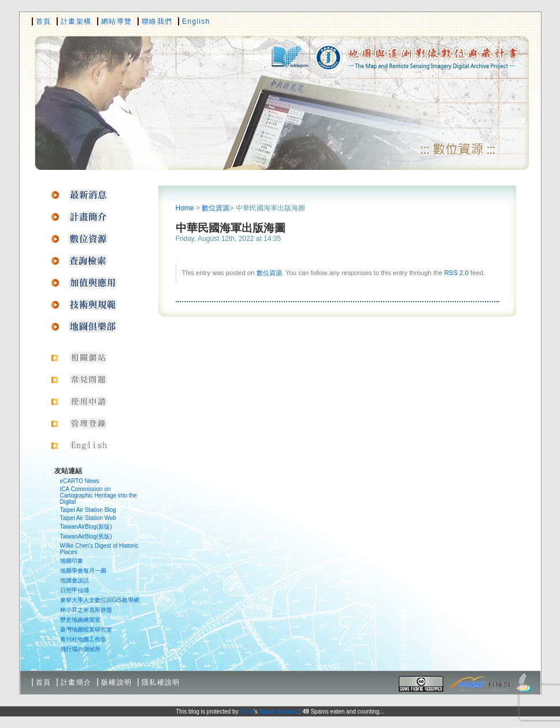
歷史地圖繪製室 (80, 620)
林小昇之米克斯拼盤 (86, 610)
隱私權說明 (161, 682)
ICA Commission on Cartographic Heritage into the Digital (99, 495)
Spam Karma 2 (279, 712)
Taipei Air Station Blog (88, 510)
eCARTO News (80, 481)
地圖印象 (72, 561)
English (196, 21)
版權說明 (116, 682)
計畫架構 (76, 21)
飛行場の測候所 (80, 649)
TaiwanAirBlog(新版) (86, 527)
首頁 (44, 21)
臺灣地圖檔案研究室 (86, 629)
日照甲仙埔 (75, 590)
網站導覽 (116, 21)
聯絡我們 (157, 21)
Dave (246, 712)
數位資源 (216, 208)
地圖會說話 (75, 580)
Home (185, 208)
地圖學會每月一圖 (83, 571)
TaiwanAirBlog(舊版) (86, 536)
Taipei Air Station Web (88, 518)
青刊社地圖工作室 (83, 639)
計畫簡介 (76, 682)
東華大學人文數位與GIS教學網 (100, 600)
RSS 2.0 (457, 273)
